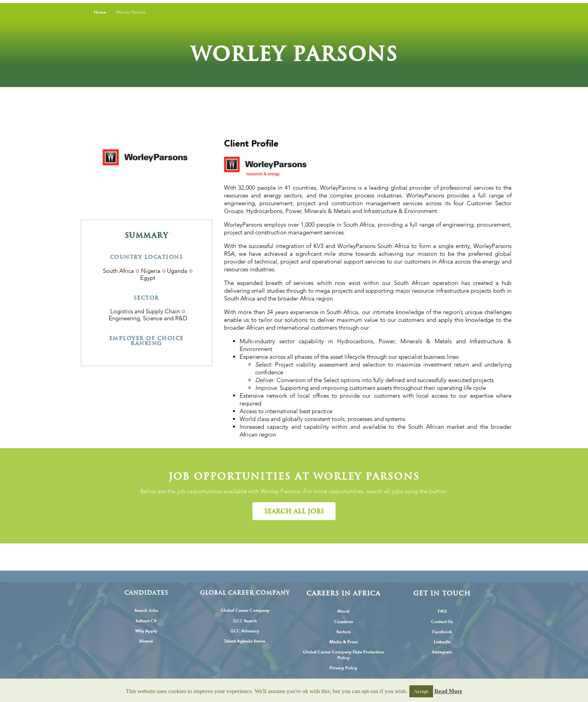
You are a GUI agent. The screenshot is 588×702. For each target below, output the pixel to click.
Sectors (344, 632)
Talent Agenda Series (245, 641)
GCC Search (245, 621)
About (343, 611)
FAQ (442, 611)
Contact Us (442, 622)
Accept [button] (421, 691)
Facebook (442, 632)
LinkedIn (442, 642)
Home (100, 12)
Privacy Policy (344, 668)
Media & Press (344, 642)
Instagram (442, 652)
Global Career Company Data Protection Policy (343, 655)
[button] (294, 511)
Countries (344, 622)
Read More (448, 691)
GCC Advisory (245, 631)
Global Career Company (245, 610)
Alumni (146, 641)
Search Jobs (146, 610)
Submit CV (146, 621)
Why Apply (146, 631)
